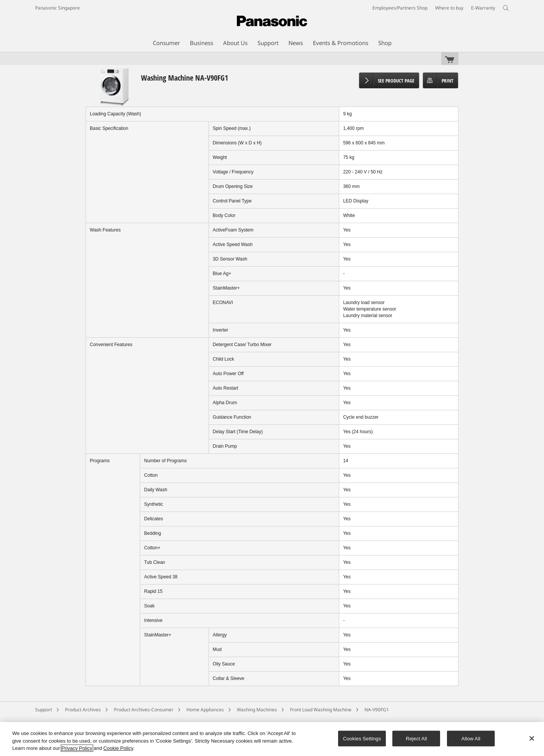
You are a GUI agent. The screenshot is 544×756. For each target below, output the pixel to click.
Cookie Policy (118, 748)
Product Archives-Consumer (144, 710)
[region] (272, 739)
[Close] (532, 738)
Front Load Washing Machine (321, 710)
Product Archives (83, 710)
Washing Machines (257, 710)
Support (44, 710)
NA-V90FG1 (377, 710)
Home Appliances (205, 710)
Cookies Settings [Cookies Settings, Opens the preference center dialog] (362, 738)
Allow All (471, 738)
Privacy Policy (77, 748)
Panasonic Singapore (57, 8)
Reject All (416, 738)
